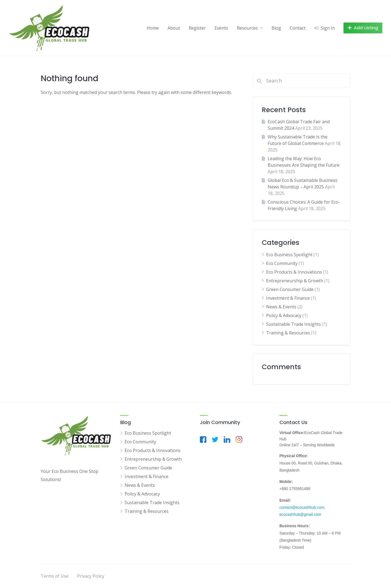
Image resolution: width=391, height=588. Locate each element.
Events (221, 28)
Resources (247, 28)
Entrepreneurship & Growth (295, 281)
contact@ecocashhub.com (302, 507)
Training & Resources (288, 333)
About (174, 28)
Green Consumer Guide (290, 289)
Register (197, 28)
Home (153, 28)
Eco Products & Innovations (294, 272)
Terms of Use (55, 576)
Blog (276, 28)
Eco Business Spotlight (289, 255)
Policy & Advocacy (284, 315)
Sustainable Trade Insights (294, 324)
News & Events (281, 307)
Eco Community (282, 263)
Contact (298, 28)
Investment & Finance (288, 298)
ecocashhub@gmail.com (300, 514)
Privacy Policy (91, 576)
